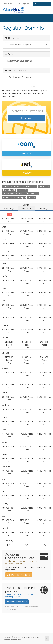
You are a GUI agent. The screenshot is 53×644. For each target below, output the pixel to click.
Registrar (25, 4)
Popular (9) (7, 186)
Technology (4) (9, 190)
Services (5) (22, 190)
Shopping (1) (33, 194)
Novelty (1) (21, 198)
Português (9, 4)
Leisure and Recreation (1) (14, 194)
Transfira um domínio (17, 602)
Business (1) (44, 186)
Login (18, 4)
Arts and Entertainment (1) (25, 186)
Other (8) (32, 198)
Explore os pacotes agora (19, 575)
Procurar (26, 118)
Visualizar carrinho (42, 4)
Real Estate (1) (9, 198)
